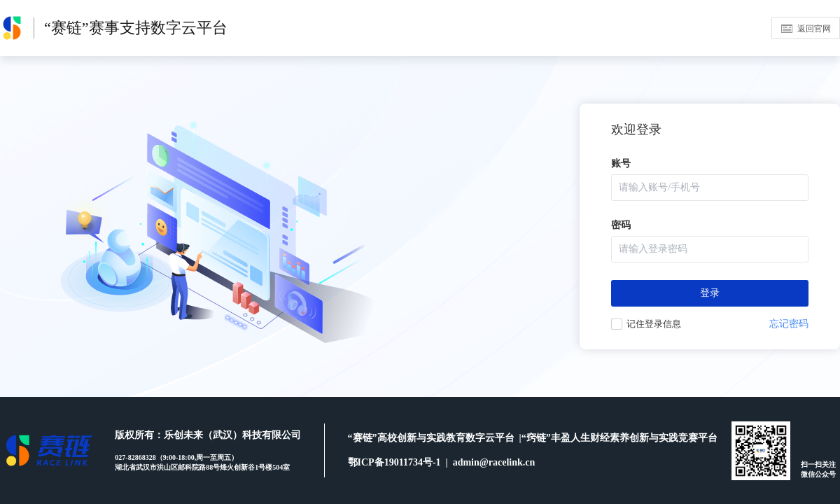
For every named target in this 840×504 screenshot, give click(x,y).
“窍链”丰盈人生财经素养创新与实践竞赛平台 (619, 438)
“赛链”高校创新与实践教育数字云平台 (434, 438)
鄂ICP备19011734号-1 (397, 462)
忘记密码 (789, 324)
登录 (710, 293)
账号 (621, 163)
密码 (621, 225)
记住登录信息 (654, 324)
